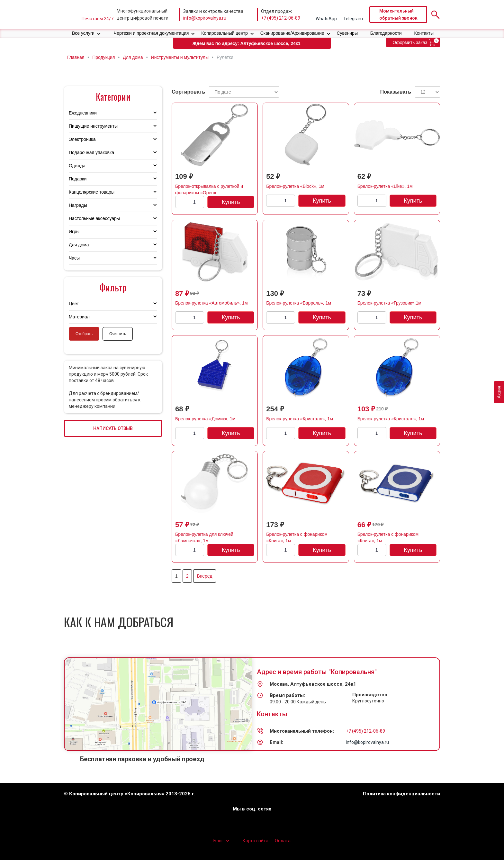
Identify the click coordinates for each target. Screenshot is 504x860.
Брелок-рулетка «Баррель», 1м (299, 303)
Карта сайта (256, 841)
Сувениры (347, 33)
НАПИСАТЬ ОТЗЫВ (113, 428)
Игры (74, 232)
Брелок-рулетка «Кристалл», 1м (299, 419)
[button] (86, 33)
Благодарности (386, 33)
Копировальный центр (225, 33)
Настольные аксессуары (94, 218)
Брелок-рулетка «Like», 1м (385, 186)
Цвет (74, 304)
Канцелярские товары (92, 192)
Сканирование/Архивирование (292, 33)
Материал (79, 317)
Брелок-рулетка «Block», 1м (295, 186)
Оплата (283, 841)
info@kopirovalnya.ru (205, 18)
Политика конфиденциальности (401, 794)
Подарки (78, 179)
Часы (74, 258)
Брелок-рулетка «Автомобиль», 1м (212, 303)
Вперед (204, 576)
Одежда (77, 166)
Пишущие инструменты (93, 126)
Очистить (118, 334)
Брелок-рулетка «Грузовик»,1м (389, 303)
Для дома (79, 245)
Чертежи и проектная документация (151, 33)
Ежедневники (83, 113)
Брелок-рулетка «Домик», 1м (205, 419)
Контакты (424, 33)
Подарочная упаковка (91, 152)
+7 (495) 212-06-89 (281, 18)
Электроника (82, 139)
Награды (78, 205)
